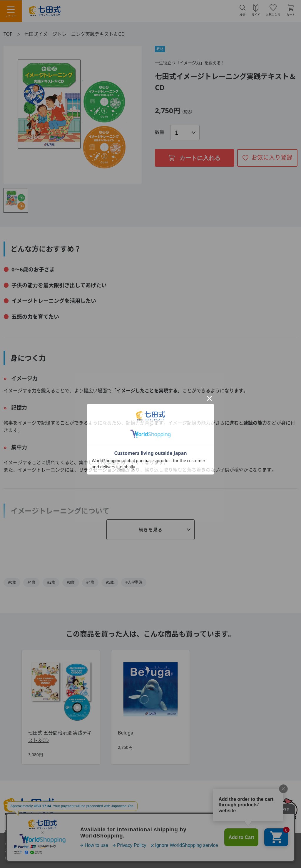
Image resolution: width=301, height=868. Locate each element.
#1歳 (32, 582)
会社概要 (236, 832)
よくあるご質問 (18, 832)
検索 (243, 15)
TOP (8, 34)
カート (291, 14)
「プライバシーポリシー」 (84, 858)
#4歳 (90, 582)
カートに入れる (195, 158)
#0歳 (12, 582)
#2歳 (51, 582)
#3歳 (71, 582)
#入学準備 (134, 582)
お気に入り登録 (272, 157)
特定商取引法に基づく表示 (137, 832)
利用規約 (91, 832)
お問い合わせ (58, 832)
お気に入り (273, 14)
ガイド (256, 14)
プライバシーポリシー (195, 832)
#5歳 (110, 582)
